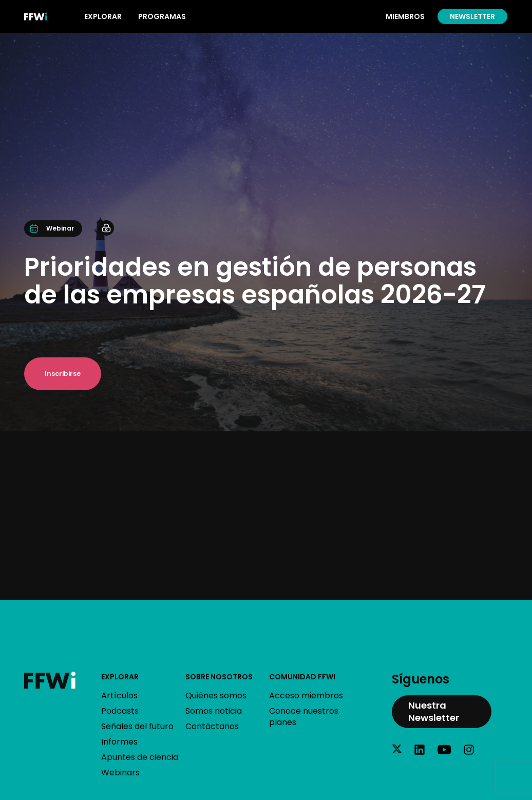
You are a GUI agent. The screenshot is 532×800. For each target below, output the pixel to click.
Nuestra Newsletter (434, 711)
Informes (119, 742)
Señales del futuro (137, 726)
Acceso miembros (306, 696)
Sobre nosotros (219, 677)
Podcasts (120, 711)
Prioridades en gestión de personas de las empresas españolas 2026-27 (255, 280)
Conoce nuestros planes (304, 717)
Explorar (120, 677)
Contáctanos (212, 726)
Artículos (119, 696)
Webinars (120, 773)
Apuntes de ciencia (140, 757)
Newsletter (472, 16)
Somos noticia (214, 711)
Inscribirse (63, 374)
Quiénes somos (216, 696)
